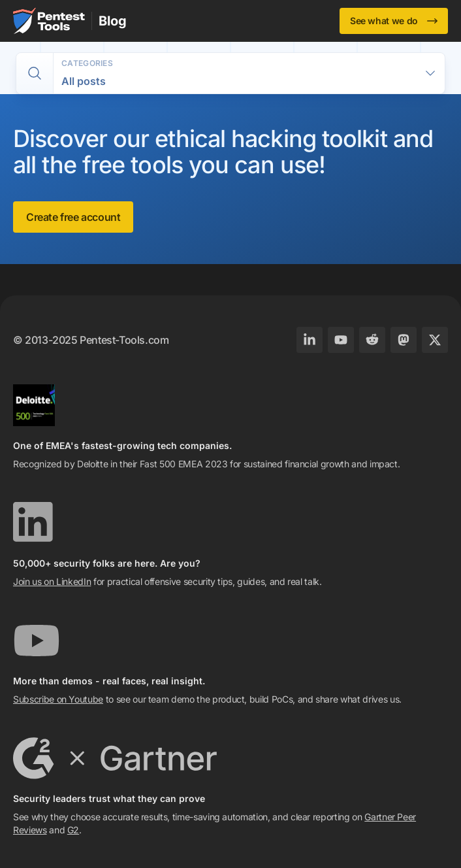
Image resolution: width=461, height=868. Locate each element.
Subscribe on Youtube (58, 699)
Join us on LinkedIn (52, 581)
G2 (73, 830)
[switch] (35, 73)
